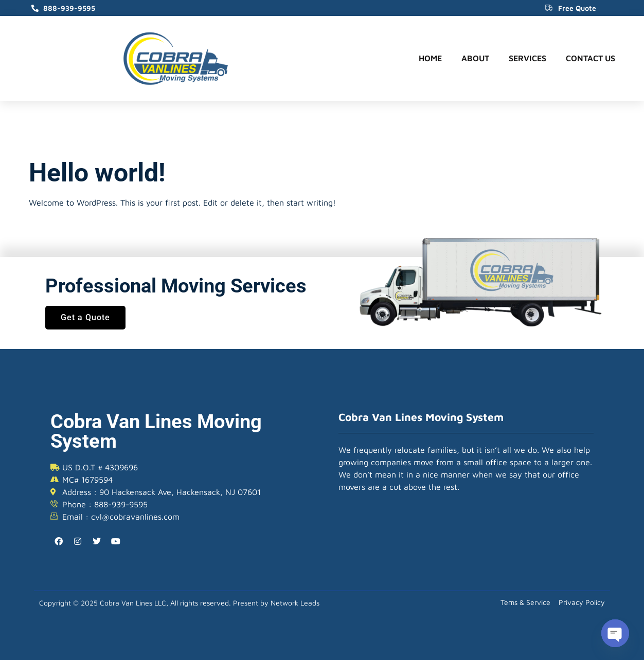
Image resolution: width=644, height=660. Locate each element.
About (475, 58)
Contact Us (591, 58)
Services (527, 58)
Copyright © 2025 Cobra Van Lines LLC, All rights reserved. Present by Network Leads (179, 603)
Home (430, 58)
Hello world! (97, 173)
